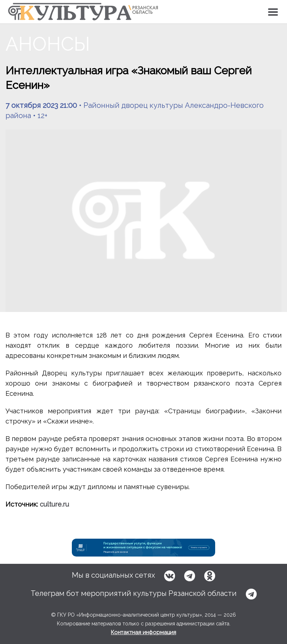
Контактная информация (143, 632)
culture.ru (54, 504)
